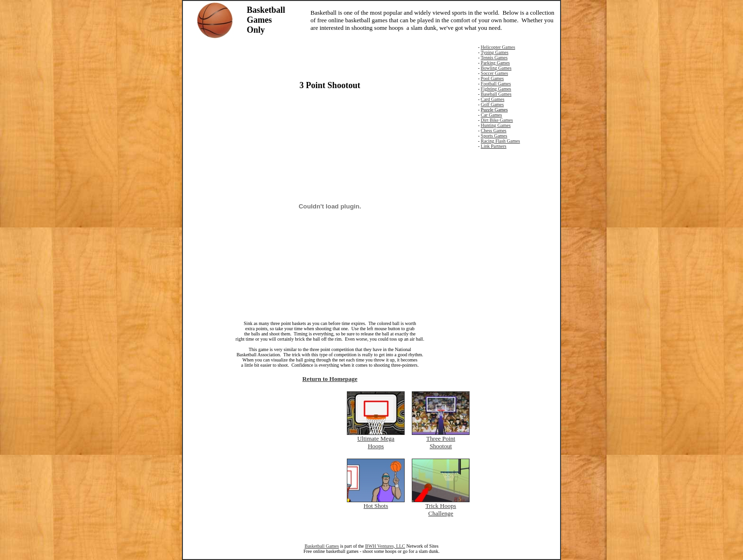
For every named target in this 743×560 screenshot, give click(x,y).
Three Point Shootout (441, 442)
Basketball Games (322, 546)
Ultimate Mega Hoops (376, 442)
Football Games (496, 84)
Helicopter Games (498, 47)
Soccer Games (494, 73)
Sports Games (494, 136)
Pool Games (493, 78)
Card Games (493, 99)
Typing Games (494, 52)
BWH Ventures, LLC (385, 546)
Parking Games (495, 63)
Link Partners (494, 146)
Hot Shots (376, 506)
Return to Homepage (330, 379)
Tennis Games (494, 58)
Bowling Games (496, 68)
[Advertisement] (330, 59)
